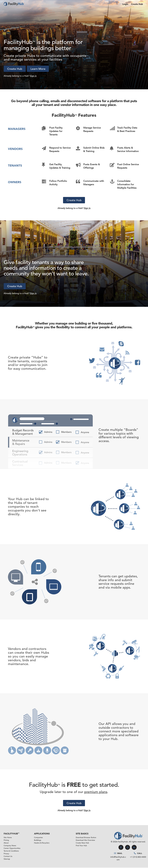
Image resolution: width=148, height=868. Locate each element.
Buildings (38, 841)
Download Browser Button (86, 838)
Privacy (6, 854)
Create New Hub (82, 843)
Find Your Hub (81, 846)
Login (125, 4)
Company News (10, 846)
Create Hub (137, 4)
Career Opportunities (12, 849)
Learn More (39, 69)
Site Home (8, 838)
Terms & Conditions (11, 851)
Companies (38, 838)
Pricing (6, 841)
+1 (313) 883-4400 (138, 857)
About (6, 843)
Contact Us (8, 857)
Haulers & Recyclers (42, 843)
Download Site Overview (85, 841)
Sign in (33, 76)
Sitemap (7, 859)
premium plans (96, 792)
